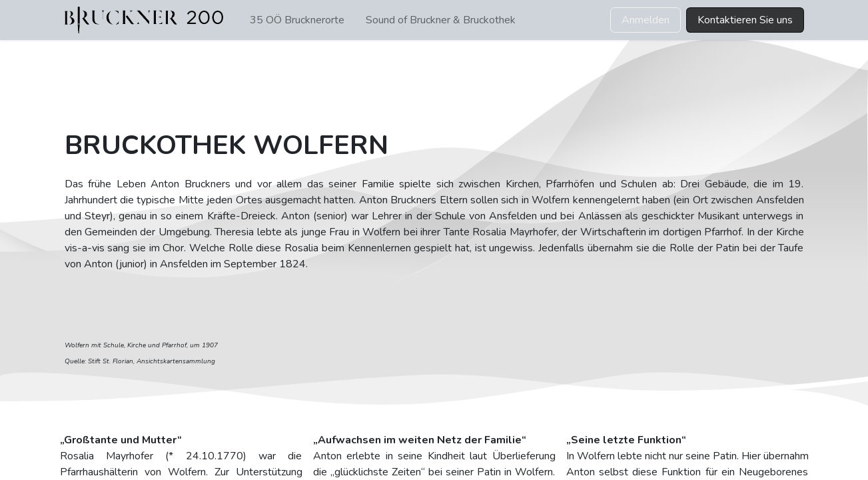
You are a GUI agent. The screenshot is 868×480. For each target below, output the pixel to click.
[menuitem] (297, 20)
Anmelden (646, 20)
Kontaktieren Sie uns (745, 20)
